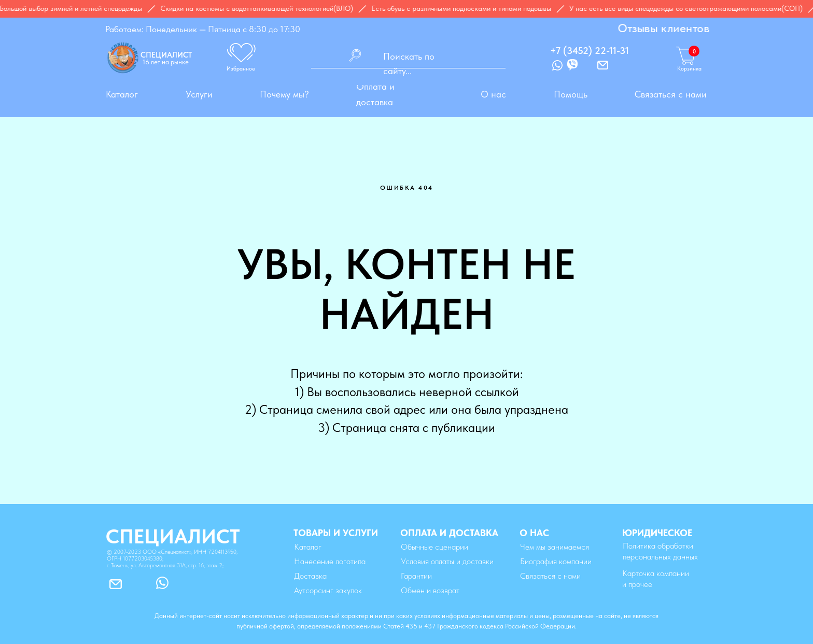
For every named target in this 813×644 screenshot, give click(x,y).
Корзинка (689, 69)
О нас (493, 94)
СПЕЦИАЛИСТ (166, 55)
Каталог (122, 94)
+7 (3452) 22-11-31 (590, 51)
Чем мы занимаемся (555, 547)
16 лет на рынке (166, 62)
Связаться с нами (671, 94)
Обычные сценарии (434, 547)
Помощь (571, 94)
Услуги (199, 94)
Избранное (241, 69)
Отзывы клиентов (664, 28)
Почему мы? (284, 94)
